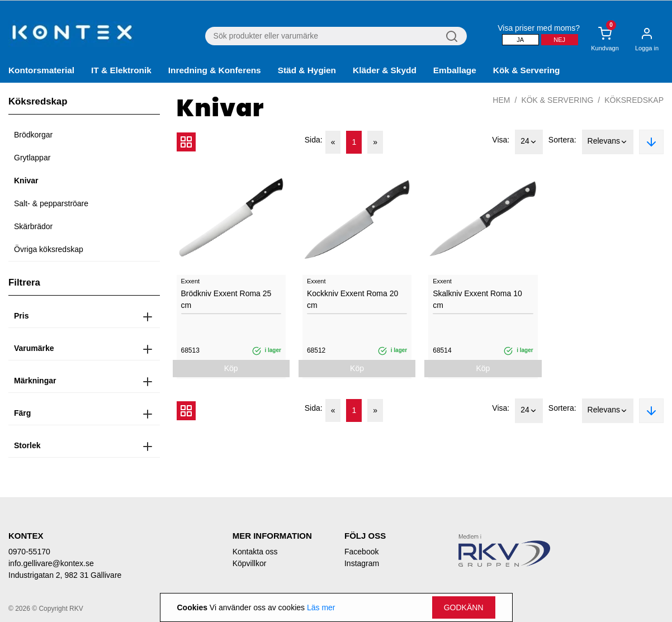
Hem (501, 100)
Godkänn (464, 607)
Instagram (362, 563)
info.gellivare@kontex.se (51, 563)
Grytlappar (32, 158)
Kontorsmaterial (41, 70)
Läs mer (321, 607)
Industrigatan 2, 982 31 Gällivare (65, 575)
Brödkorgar (33, 135)
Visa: (501, 140)
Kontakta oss (255, 552)
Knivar (26, 181)
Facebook (361, 552)
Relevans (608, 142)
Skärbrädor (33, 226)
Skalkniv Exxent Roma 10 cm (477, 299)
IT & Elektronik (121, 70)
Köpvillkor (250, 563)
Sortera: (562, 140)
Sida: (314, 140)
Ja (520, 40)
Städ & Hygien (307, 70)
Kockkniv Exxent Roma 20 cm (352, 299)
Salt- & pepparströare (51, 203)
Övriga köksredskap (49, 249)
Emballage (455, 70)
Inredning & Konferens (215, 70)
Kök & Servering (527, 70)
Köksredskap (634, 100)
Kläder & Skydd (385, 70)
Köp (231, 368)
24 (529, 142)
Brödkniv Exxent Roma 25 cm (226, 299)
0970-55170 (29, 552)
